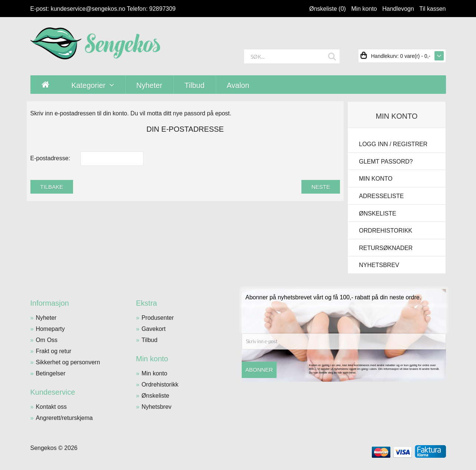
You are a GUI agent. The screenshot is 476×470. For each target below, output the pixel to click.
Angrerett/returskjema (64, 418)
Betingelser (50, 373)
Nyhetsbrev (379, 265)
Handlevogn (398, 9)
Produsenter (158, 318)
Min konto (364, 9)
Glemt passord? (386, 162)
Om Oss (47, 340)
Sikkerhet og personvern (68, 362)
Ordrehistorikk (386, 231)
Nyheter (46, 318)
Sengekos (44, 448)
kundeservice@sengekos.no (88, 9)
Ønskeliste (377, 213)
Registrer (410, 144)
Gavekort (154, 329)
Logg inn (373, 144)
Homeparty (50, 329)
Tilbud (150, 340)
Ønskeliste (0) (328, 9)
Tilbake (52, 187)
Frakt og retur (53, 351)
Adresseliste (381, 196)
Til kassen (432, 9)
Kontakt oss (51, 407)
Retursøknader (386, 248)
